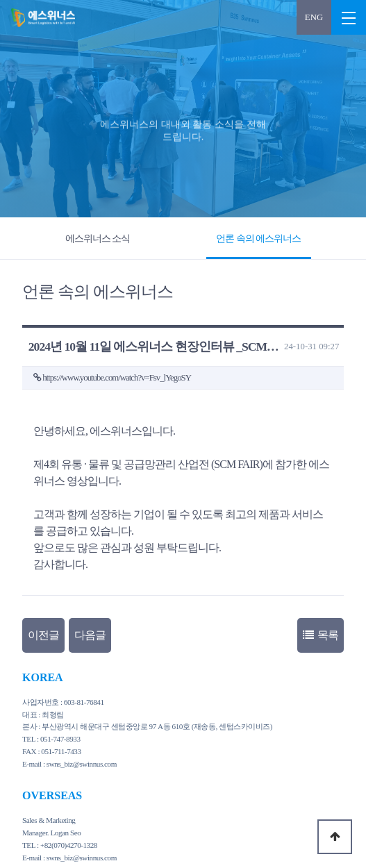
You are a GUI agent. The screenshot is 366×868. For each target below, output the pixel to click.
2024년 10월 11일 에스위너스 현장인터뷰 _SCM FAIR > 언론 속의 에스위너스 (42, 17)
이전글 (43, 635)
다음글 (90, 635)
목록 (321, 635)
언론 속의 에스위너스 (258, 238)
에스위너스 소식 (98, 238)
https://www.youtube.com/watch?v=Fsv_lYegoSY (117, 378)
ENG (314, 17)
